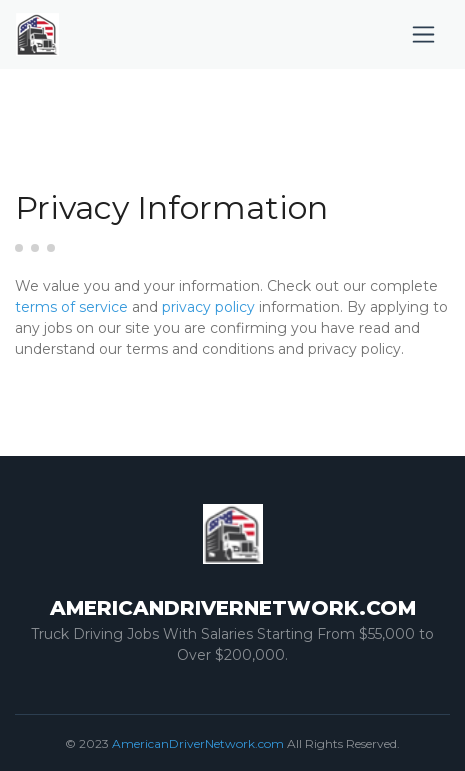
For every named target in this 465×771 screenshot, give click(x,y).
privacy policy (208, 307)
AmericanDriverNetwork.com (198, 743)
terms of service (71, 307)
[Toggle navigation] (423, 34)
